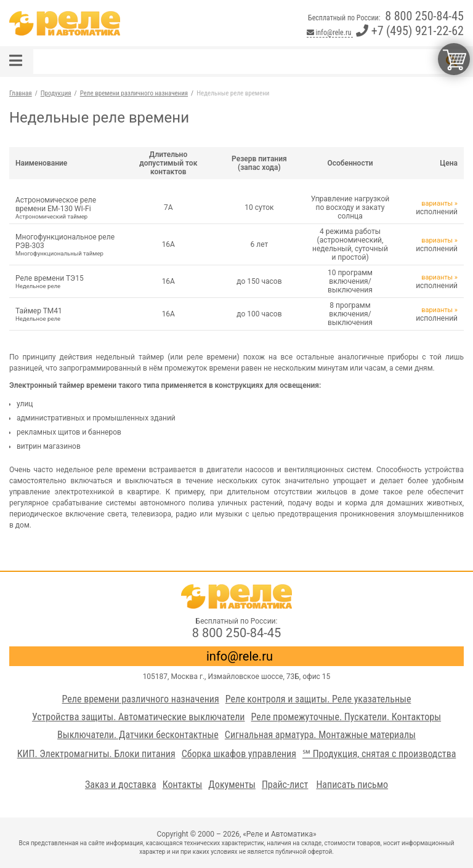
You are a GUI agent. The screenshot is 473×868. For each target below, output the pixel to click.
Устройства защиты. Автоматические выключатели (139, 717)
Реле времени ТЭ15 (66, 282)
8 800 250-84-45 (424, 16)
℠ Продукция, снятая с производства (379, 754)
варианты (437, 203)
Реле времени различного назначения (141, 699)
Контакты (183, 785)
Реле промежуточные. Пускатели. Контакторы (346, 717)
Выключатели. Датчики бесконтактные (138, 735)
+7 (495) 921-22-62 (410, 31)
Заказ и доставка (121, 785)
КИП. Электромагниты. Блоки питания (96, 754)
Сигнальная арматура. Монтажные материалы (320, 735)
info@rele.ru (330, 33)
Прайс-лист (285, 785)
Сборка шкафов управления (239, 754)
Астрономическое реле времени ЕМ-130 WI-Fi (66, 208)
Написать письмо (352, 785)
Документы (232, 785)
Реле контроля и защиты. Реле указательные (318, 699)
